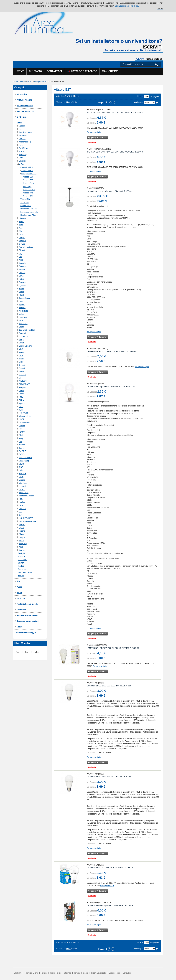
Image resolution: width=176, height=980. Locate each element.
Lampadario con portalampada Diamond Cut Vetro (109, 191)
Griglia (74, 102)
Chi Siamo (18, 973)
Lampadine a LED (42, 82)
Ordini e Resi (114, 973)
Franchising (110, 71)
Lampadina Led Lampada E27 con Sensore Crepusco (111, 905)
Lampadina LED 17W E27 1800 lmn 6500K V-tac (109, 777)
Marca (23, 82)
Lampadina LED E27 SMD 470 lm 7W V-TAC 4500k (110, 868)
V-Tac (30, 82)
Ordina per (139, 102)
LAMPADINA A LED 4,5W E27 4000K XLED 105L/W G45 (112, 351)
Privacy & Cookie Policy (51, 973)
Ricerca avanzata (98, 973)
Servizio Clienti (32, 973)
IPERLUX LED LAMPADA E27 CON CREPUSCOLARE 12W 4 (115, 152)
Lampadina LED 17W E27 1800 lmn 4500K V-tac (109, 686)
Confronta (92, 142)
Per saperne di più (94, 132)
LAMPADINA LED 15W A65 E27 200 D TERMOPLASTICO (113, 648)
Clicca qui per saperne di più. (127, 6)
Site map (67, 973)
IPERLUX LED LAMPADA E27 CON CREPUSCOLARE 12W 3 (115, 113)
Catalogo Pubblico (82, 71)
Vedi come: (61, 102)
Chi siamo (35, 71)
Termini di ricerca (81, 973)
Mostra (140, 96)
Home (21, 71)
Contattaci (54, 71)
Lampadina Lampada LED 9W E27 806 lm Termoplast (111, 386)
